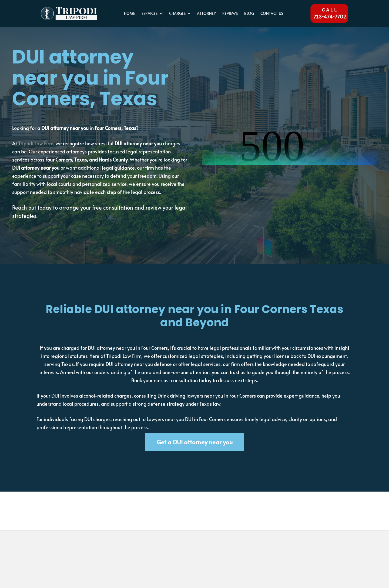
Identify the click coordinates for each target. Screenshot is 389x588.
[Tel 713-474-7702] (329, 14)
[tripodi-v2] (69, 14)
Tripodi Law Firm (36, 143)
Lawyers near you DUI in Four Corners (186, 419)
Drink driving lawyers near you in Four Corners (207, 396)
